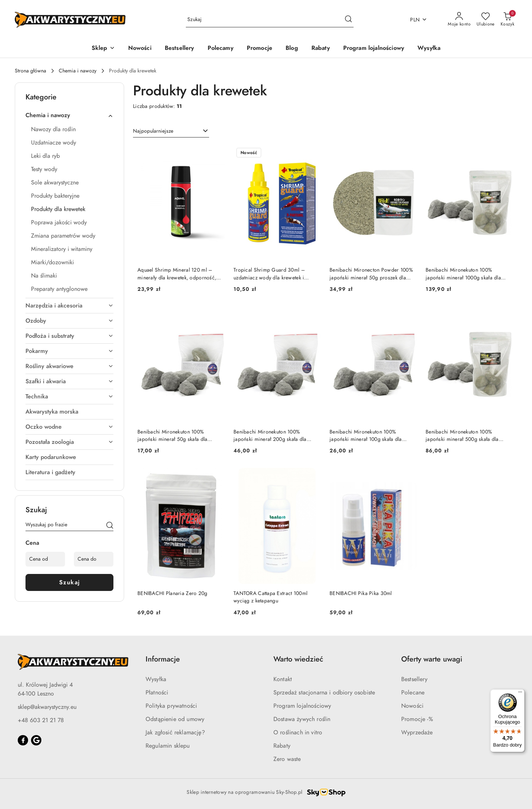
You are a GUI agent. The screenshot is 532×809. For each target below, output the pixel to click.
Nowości (412, 706)
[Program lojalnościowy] (374, 49)
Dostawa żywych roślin (302, 719)
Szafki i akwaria (69, 381)
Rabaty (282, 746)
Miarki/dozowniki (52, 262)
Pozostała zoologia (69, 442)
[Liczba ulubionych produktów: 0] (486, 20)
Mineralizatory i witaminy (62, 249)
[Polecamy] (221, 49)
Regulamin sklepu (168, 746)
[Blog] (292, 49)
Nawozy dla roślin (53, 129)
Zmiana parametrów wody (63, 236)
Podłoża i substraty (69, 336)
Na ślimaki (44, 276)
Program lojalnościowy (302, 706)
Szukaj (70, 582)
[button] (103, 49)
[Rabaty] (321, 49)
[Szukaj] (110, 526)
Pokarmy (69, 351)
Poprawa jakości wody (59, 222)
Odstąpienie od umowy (175, 719)
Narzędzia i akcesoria (69, 306)
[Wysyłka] (429, 49)
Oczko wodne (69, 427)
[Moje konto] (459, 20)
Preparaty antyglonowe (59, 289)
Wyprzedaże (417, 732)
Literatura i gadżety (50, 472)
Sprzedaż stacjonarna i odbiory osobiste (324, 693)
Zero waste (287, 759)
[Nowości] (140, 49)
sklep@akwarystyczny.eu (47, 707)
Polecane (413, 693)
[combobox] (171, 131)
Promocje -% (417, 719)
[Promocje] (260, 49)
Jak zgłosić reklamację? (175, 732)
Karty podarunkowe (51, 457)
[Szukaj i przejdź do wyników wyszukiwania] (348, 20)
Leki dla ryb (45, 156)
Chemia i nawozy (69, 115)
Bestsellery (414, 679)
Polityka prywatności (171, 706)
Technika (69, 397)
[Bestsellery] (180, 49)
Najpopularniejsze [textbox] (153, 131)
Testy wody (44, 169)
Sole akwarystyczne (55, 183)
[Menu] (520, 694)
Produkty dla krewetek (58, 209)
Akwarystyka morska (52, 412)
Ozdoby (69, 321)
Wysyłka (156, 679)
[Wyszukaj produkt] (270, 20)
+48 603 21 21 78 (41, 720)
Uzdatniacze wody (54, 143)
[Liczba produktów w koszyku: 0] (507, 20)
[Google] (36, 740)
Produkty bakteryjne (55, 196)
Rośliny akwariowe (69, 366)
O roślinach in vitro (298, 732)
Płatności (157, 693)
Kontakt (283, 679)
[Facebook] (23, 740)
